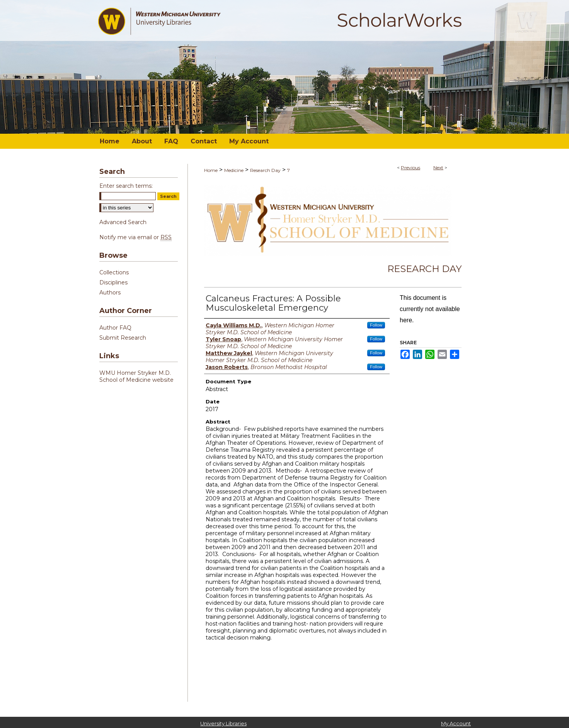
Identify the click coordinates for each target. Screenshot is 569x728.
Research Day (265, 170)
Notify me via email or (135, 237)
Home (211, 170)
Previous (411, 168)
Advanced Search (123, 222)
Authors (110, 293)
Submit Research (123, 338)
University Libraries (223, 723)
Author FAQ (115, 328)
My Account (456, 723)
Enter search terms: (126, 186)
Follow (376, 325)
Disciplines (113, 282)
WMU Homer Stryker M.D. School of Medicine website (136, 376)
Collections (114, 272)
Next (438, 168)
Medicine (234, 170)
